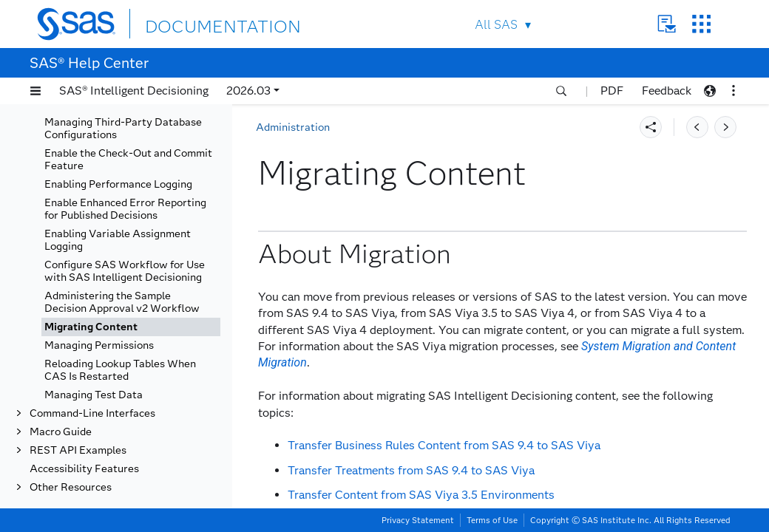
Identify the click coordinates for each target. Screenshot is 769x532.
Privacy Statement (418, 520)
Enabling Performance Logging (118, 184)
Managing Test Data (94, 395)
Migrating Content (91, 327)
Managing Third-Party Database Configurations (123, 129)
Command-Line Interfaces (92, 413)
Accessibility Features (84, 469)
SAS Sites (701, 24)
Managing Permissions (99, 345)
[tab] (131, 327)
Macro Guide (61, 432)
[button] (35, 91)
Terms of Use (492, 520)
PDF (612, 91)
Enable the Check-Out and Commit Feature (128, 160)
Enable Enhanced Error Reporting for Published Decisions (125, 209)
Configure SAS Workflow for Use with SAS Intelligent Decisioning (125, 271)
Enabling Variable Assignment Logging (118, 240)
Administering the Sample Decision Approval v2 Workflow (122, 302)
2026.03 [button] (248, 91)
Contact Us (667, 24)
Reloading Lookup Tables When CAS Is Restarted (120, 370)
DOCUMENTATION (199, 23)
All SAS (496, 25)
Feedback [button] (667, 91)
